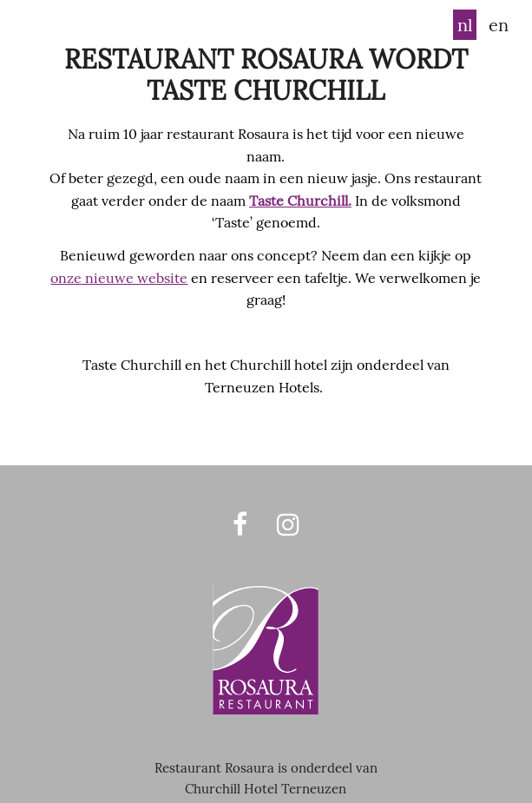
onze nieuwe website (119, 278)
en (499, 25)
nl (465, 25)
